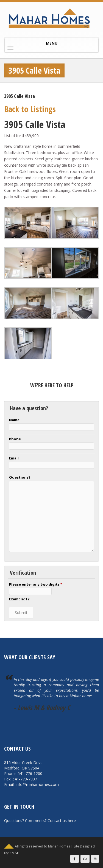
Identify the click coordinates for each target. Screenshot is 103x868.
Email (14, 458)
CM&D (15, 853)
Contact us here (62, 821)
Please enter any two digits (36, 584)
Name (14, 420)
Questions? (20, 477)
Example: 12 (19, 599)
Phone (15, 439)
